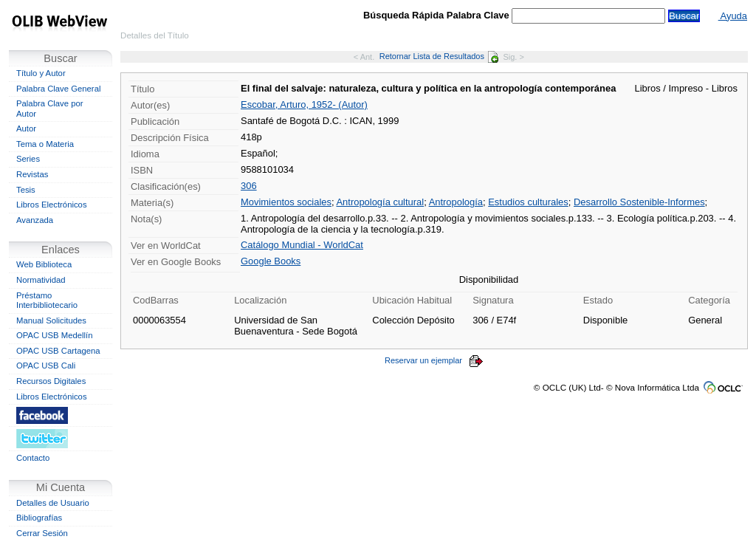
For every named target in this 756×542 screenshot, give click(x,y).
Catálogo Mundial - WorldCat (302, 245)
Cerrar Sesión (42, 533)
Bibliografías (39, 518)
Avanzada (35, 220)
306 (249, 186)
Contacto (33, 458)
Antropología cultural (380, 202)
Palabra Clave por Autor (50, 109)
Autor (26, 128)
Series (28, 159)
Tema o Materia (45, 144)
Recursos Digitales (51, 381)
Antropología (456, 202)
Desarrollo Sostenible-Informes (639, 202)
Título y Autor (41, 73)
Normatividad (41, 280)
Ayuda (733, 16)
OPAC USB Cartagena (58, 351)
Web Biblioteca (44, 264)
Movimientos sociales (286, 202)
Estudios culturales (528, 202)
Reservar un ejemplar (434, 360)
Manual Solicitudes (51, 320)
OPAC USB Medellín (55, 335)
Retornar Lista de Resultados (439, 56)
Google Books (271, 261)
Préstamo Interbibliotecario (47, 301)
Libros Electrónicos (52, 205)
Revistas (32, 174)
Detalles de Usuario (53, 503)
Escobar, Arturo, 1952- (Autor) (304, 104)
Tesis (26, 190)
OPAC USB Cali (46, 366)
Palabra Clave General (58, 89)
